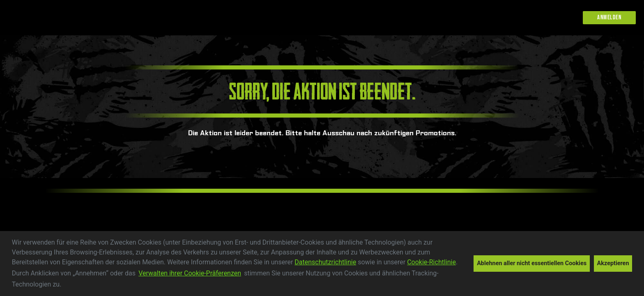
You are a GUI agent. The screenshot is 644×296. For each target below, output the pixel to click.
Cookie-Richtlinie (431, 262)
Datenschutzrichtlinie (325, 262)
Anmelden (609, 17)
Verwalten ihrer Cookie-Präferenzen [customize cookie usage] (190, 273)
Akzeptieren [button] (613, 263)
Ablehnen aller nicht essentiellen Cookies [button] (532, 263)
